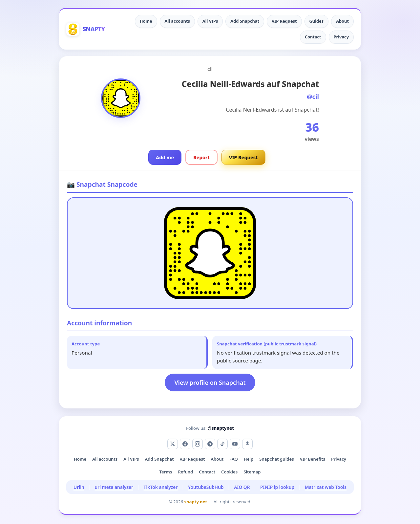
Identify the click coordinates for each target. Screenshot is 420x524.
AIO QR (242, 487)
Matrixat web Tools (326, 487)
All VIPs (210, 21)
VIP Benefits (313, 459)
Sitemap (252, 472)
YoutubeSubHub (206, 487)
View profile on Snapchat (210, 382)
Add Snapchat (245, 21)
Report (201, 157)
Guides (317, 21)
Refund (185, 472)
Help (249, 459)
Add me (165, 157)
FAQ (234, 459)
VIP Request (284, 21)
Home (146, 21)
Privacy (341, 37)
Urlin (79, 487)
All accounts (177, 21)
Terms (166, 472)
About (342, 21)
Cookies (229, 472)
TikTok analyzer (161, 487)
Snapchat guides (276, 459)
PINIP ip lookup (277, 487)
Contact (313, 37)
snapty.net (196, 502)
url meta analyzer (114, 487)
